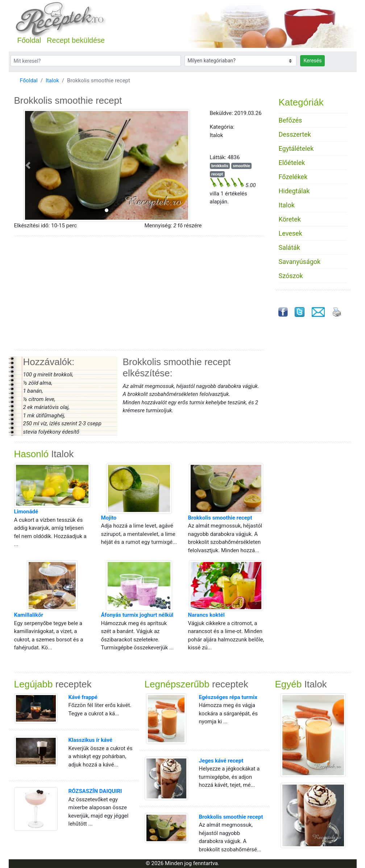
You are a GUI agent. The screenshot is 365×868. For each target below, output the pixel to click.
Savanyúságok (300, 262)
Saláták (289, 247)
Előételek (292, 163)
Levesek (291, 233)
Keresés (312, 61)
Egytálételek (296, 148)
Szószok (291, 276)
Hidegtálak (294, 191)
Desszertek (295, 134)
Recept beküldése (76, 40)
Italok (52, 80)
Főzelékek (293, 177)
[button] (28, 165)
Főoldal (29, 40)
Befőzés (291, 120)
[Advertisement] (139, 293)
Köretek (290, 219)
